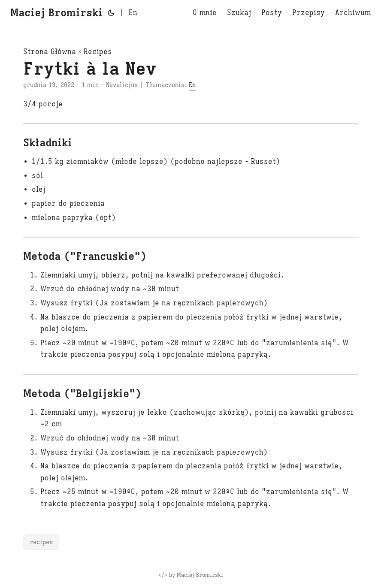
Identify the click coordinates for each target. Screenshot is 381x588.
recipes (41, 542)
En (192, 85)
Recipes (98, 52)
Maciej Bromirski (56, 13)
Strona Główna (50, 52)
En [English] (133, 13)
